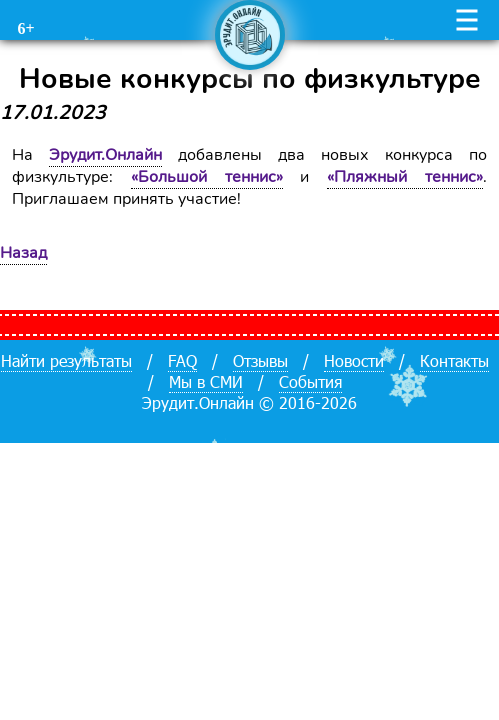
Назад (23, 253)
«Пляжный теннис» (405, 177)
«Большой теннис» (207, 177)
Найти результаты (66, 360)
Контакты (454, 360)
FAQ (182, 360)
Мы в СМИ (206, 381)
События (310, 381)
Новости (354, 360)
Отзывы (260, 360)
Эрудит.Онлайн (105, 155)
